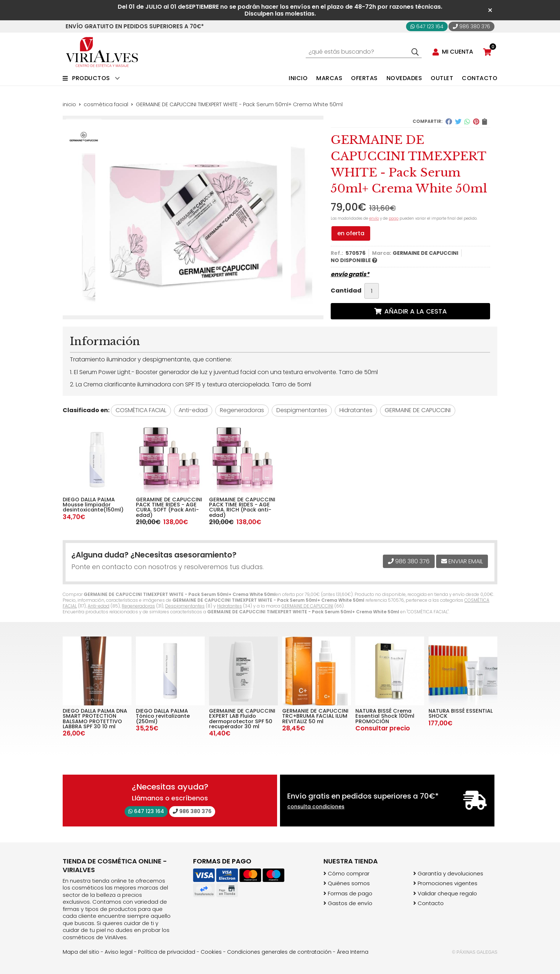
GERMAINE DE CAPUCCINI (307, 606)
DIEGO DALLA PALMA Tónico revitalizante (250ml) (163, 716)
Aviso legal (119, 952)
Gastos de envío (350, 903)
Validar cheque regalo (447, 894)
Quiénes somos (349, 883)
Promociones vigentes (448, 883)
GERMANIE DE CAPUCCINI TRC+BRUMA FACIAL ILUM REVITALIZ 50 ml (315, 716)
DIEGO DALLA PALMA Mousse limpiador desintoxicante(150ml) (93, 505)
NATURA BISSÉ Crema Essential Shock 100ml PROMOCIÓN (385, 716)
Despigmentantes (185, 606)
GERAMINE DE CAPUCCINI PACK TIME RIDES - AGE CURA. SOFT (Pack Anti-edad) (169, 507)
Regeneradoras (138, 606)
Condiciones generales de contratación (279, 952)
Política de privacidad (167, 952)
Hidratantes (229, 606)
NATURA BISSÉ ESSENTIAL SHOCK (461, 713)
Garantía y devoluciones (450, 874)
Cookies (211, 952)
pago (394, 218)
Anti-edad (99, 606)
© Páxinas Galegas (475, 952)
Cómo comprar (349, 874)
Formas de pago (350, 894)
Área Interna (353, 952)
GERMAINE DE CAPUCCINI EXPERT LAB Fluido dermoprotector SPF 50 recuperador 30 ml (242, 719)
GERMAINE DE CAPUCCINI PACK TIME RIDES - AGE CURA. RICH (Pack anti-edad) (242, 507)
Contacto (431, 903)
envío (374, 218)
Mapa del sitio (81, 952)
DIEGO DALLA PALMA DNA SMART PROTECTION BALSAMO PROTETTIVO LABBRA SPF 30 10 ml (95, 719)
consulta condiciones (316, 807)
